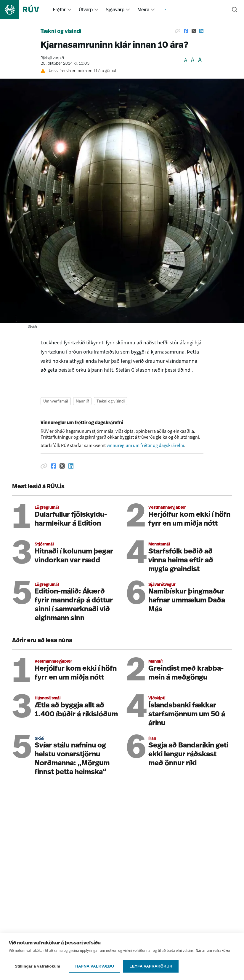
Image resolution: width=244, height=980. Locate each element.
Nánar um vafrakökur (213, 950)
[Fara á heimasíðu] (25, 9)
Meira (143, 9)
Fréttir (59, 9)
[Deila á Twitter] (194, 31)
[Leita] (235, 9)
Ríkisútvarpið (52, 58)
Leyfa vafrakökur (151, 966)
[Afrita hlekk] (178, 31)
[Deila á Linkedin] (201, 31)
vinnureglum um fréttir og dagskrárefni (145, 445)
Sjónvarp (115, 9)
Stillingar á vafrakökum (37, 966)
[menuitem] (69, 9)
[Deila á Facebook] (186, 31)
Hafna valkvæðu (95, 966)
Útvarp (86, 9)
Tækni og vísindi (61, 32)
